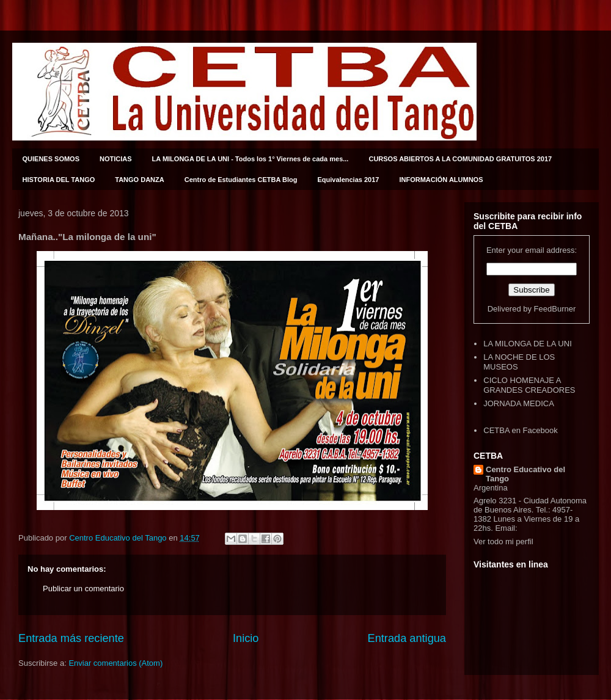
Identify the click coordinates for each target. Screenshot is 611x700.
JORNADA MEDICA (519, 403)
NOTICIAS (116, 159)
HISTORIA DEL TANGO (59, 180)
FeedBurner (555, 309)
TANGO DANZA (139, 180)
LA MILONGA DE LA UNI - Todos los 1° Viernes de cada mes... (251, 159)
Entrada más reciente (71, 638)
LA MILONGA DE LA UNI (528, 344)
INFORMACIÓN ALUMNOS (441, 180)
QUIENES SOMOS (51, 159)
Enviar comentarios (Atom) (115, 663)
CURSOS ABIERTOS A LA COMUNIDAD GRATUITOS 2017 (460, 159)
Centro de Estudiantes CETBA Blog (241, 180)
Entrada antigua (407, 638)
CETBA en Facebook (520, 430)
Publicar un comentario (83, 589)
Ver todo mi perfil (503, 541)
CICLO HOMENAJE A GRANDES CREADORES (529, 385)
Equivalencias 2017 (349, 180)
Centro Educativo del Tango (525, 474)
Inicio (246, 638)
